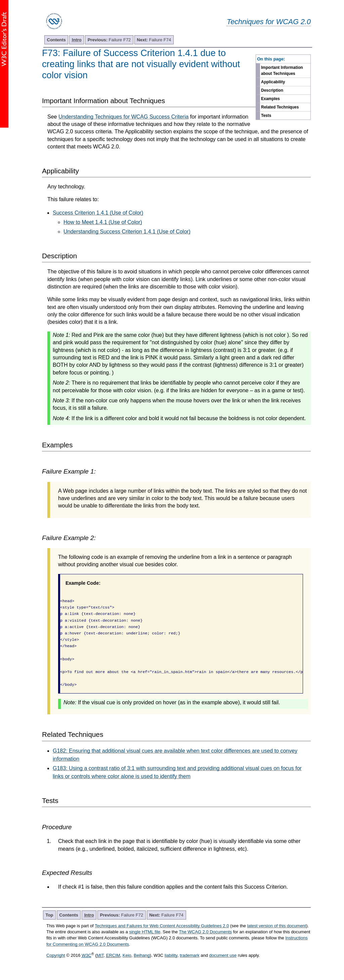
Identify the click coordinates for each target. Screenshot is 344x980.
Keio (127, 955)
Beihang (142, 955)
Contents (56, 40)
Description (272, 90)
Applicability (273, 82)
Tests (266, 116)
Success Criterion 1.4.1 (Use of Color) (98, 213)
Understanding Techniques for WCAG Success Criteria (123, 117)
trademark (190, 955)
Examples (270, 99)
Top (50, 915)
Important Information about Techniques (282, 71)
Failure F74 (154, 40)
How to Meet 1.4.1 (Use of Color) (103, 222)
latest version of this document (277, 926)
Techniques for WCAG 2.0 (269, 22)
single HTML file (145, 932)
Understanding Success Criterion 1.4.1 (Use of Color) (127, 232)
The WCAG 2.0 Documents (206, 932)
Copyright (56, 955)
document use (223, 955)
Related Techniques (280, 107)
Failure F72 (109, 40)
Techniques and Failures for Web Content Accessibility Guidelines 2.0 (162, 926)
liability (171, 955)
